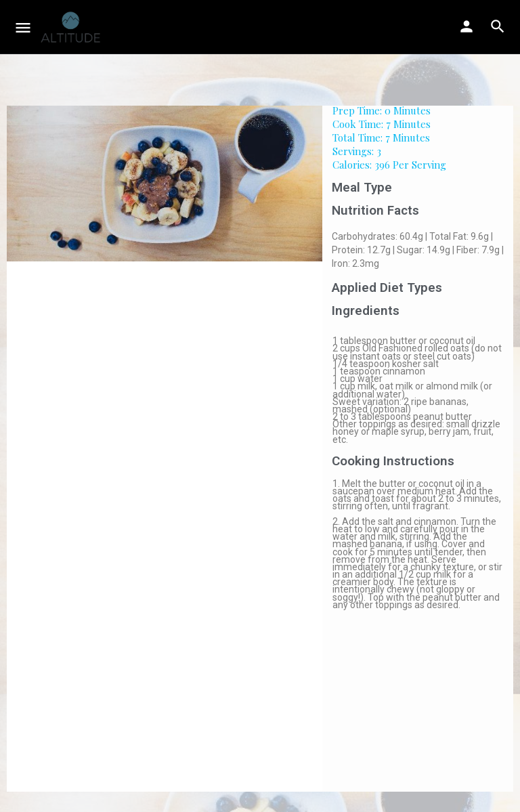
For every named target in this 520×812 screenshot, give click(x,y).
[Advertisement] (417, 707)
